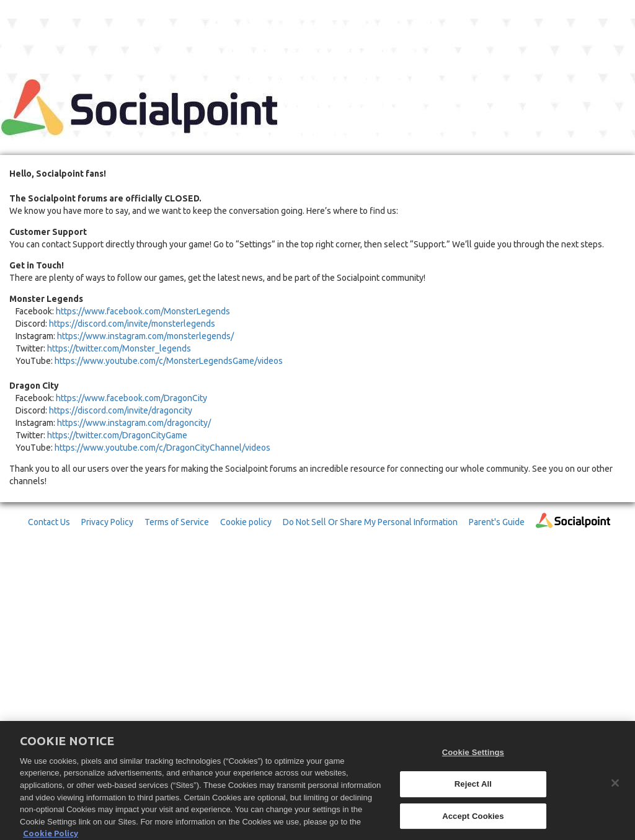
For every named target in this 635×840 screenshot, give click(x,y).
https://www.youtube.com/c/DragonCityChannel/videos (162, 448)
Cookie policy (246, 522)
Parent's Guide (497, 522)
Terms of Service (177, 522)
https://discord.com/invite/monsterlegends (132, 324)
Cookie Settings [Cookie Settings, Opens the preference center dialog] (473, 757)
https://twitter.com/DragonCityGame (117, 435)
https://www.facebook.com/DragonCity (131, 398)
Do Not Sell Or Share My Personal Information (370, 522)
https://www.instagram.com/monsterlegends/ (145, 336)
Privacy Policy (107, 522)
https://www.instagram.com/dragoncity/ (134, 423)
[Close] (615, 787)
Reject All (473, 788)
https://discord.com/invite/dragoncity (121, 410)
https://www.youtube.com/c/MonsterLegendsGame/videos (169, 361)
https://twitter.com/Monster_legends (119, 348)
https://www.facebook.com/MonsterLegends (143, 311)
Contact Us (49, 522)
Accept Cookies (473, 820)
